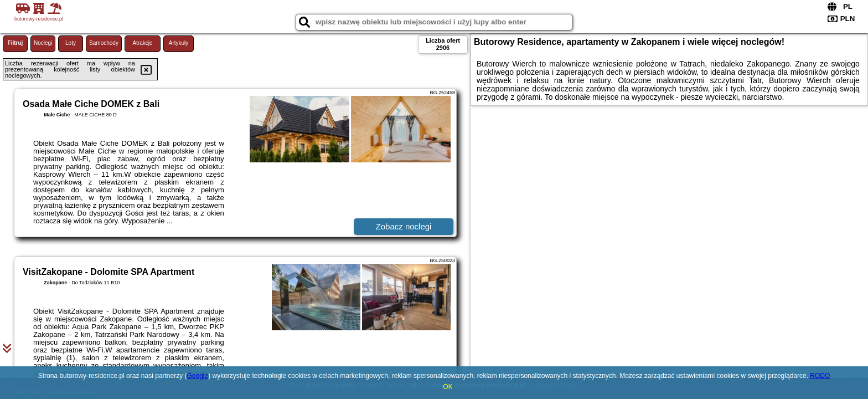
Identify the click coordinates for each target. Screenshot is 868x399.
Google (197, 376)
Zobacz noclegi (404, 226)
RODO (820, 376)
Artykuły (179, 43)
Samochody (104, 43)
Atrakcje (142, 43)
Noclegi (43, 43)
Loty (71, 43)
